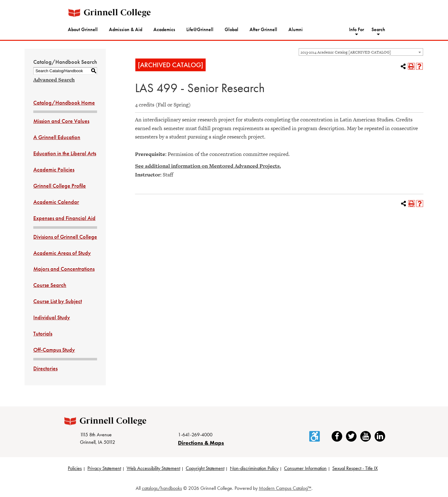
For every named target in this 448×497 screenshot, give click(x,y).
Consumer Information (305, 468)
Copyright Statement (205, 468)
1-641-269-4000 (195, 435)
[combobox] (361, 52)
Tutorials (43, 333)
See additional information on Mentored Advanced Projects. (208, 166)
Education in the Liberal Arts (65, 153)
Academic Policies (54, 169)
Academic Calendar (56, 202)
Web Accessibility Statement (153, 468)
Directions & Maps (201, 443)
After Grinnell (263, 29)
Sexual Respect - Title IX (355, 468)
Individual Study (52, 317)
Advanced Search (54, 80)
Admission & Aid (126, 29)
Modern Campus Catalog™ (285, 488)
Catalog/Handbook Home (64, 103)
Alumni (296, 29)
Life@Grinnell (200, 29)
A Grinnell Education (57, 137)
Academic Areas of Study (62, 253)
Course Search (50, 285)
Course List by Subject (58, 301)
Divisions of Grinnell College (65, 237)
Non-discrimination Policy (254, 468)
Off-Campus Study (54, 350)
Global (231, 29)
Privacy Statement (104, 468)
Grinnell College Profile (60, 186)
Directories (45, 368)
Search (378, 29)
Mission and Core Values (61, 121)
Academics (164, 29)
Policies (75, 468)
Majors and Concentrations (64, 269)
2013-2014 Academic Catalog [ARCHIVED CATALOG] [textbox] (346, 52)
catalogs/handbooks (162, 488)
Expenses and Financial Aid (64, 218)
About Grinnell (83, 29)
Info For (357, 29)
